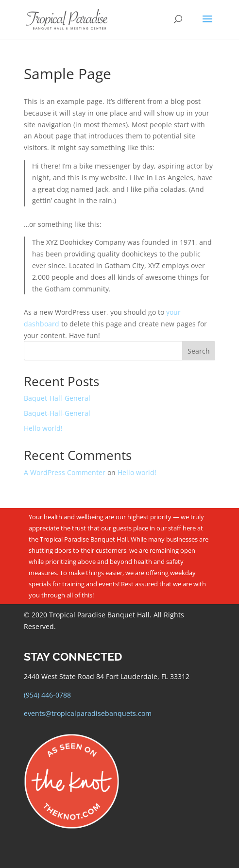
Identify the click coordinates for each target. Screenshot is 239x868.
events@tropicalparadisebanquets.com (88, 713)
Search (199, 351)
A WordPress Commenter (65, 472)
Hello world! (43, 428)
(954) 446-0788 (47, 695)
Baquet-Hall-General (57, 398)
